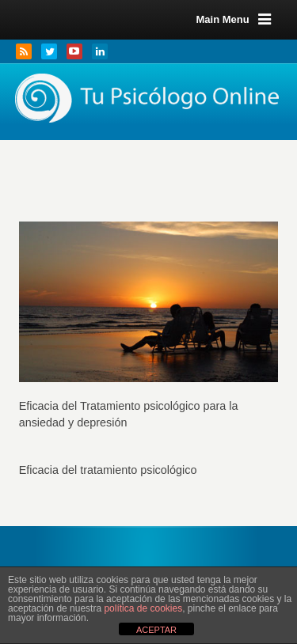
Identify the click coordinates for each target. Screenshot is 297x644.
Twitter (49, 51)
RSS (24, 51)
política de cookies (143, 608)
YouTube (74, 51)
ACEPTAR (156, 630)
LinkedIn (100, 51)
